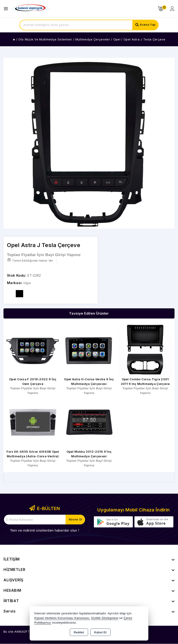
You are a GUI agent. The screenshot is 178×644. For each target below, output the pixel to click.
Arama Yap (147, 25)
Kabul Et (100, 632)
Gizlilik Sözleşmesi (105, 618)
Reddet (79, 632)
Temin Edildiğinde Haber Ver (31, 261)
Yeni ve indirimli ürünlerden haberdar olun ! (44, 531)
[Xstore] (30, 9)
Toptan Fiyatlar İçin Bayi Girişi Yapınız (44, 255)
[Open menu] (7, 9)
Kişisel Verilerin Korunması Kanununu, (62, 618)
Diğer (28, 283)
